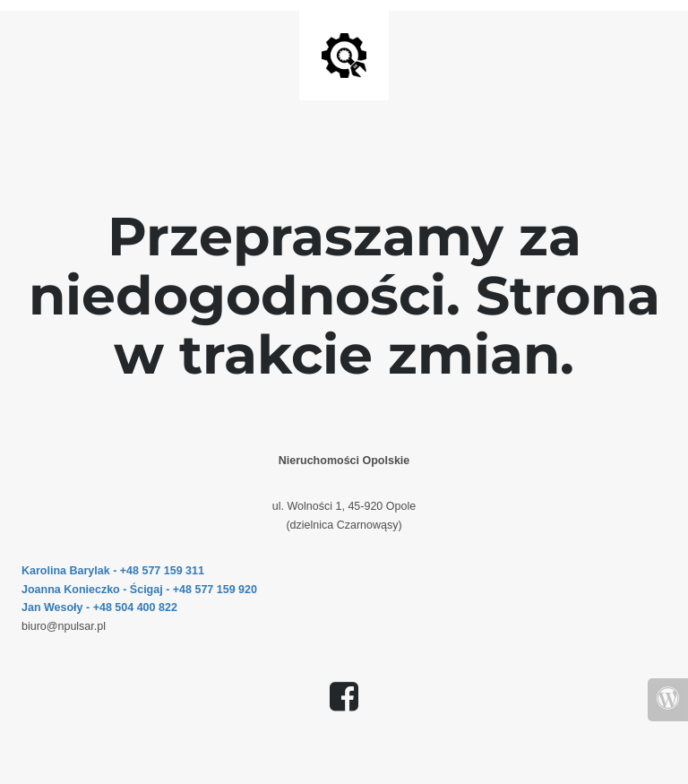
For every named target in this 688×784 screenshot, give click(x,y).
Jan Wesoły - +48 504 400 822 (99, 607)
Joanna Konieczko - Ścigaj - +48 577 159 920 (139, 590)
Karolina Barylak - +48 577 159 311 (113, 571)
